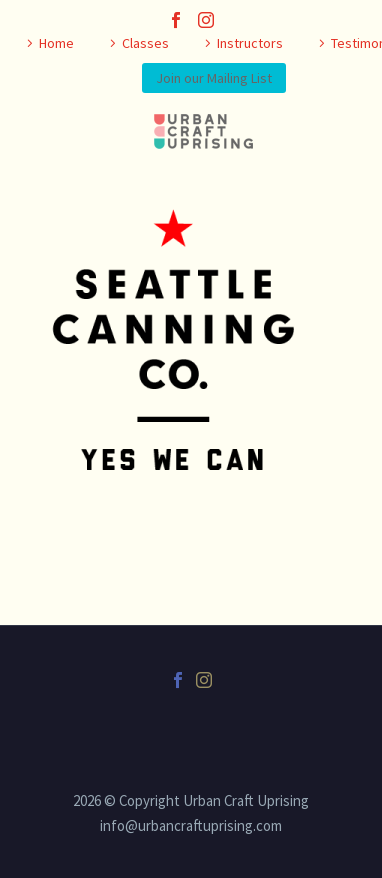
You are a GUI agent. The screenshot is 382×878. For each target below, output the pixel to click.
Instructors (250, 43)
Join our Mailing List (214, 78)
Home (56, 43)
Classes (145, 43)
